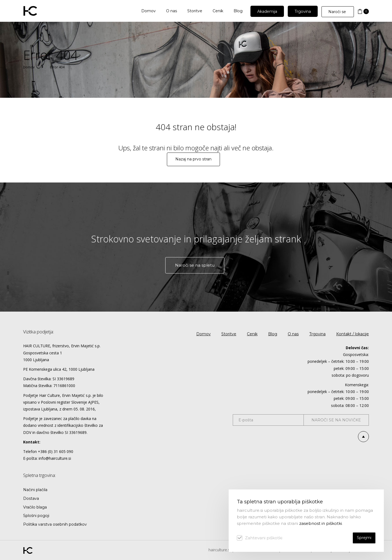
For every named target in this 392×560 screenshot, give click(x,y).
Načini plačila (35, 490)
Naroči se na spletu (195, 265)
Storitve (229, 334)
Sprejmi (364, 538)
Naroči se (338, 12)
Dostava (31, 498)
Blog (273, 334)
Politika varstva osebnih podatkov (55, 524)
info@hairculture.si (55, 458)
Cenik (252, 334)
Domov (29, 67)
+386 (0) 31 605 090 (56, 451)
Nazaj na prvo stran (193, 159)
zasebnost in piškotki (321, 523)
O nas (293, 334)
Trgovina (317, 334)
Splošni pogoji (36, 516)
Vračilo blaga (35, 507)
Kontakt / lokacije (353, 334)
